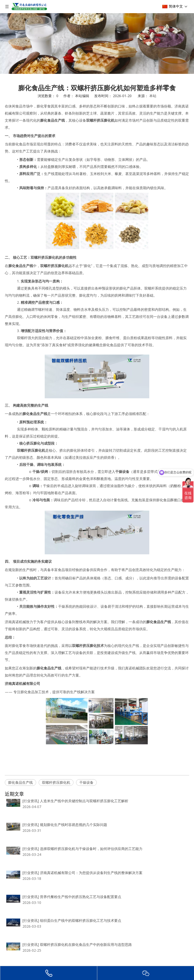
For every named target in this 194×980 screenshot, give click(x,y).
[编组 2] (97, 43)
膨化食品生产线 (20, 782)
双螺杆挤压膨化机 (56, 782)
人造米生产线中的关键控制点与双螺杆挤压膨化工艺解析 (66, 857)
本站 (153, 96)
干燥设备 (86, 782)
